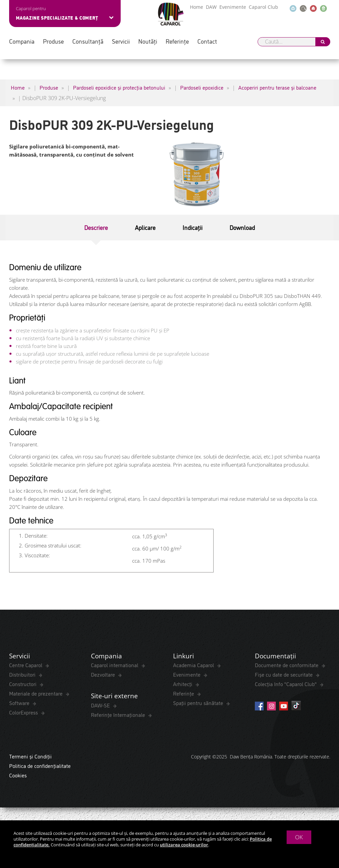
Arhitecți (183, 685)
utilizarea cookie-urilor (184, 845)
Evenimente (233, 7)
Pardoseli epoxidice (202, 87)
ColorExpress (24, 713)
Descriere (96, 227)
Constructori (23, 685)
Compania (22, 41)
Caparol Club (263, 7)
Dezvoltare (104, 675)
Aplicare (145, 227)
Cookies (18, 777)
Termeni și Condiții (30, 758)
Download (242, 227)
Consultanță (88, 41)
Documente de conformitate (287, 666)
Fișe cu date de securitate (284, 675)
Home (197, 7)
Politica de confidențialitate (40, 767)
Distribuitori (23, 675)
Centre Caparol (26, 666)
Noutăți (148, 41)
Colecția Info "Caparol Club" (286, 685)
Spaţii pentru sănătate (199, 704)
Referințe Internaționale (119, 716)
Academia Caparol (194, 666)
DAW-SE (101, 707)
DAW (211, 7)
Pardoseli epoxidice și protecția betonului (119, 87)
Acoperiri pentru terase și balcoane (277, 87)
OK (299, 837)
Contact (207, 41)
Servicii (121, 41)
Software (20, 704)
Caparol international (115, 666)
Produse (53, 41)
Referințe (177, 41)
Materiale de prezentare (37, 694)
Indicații (192, 227)
